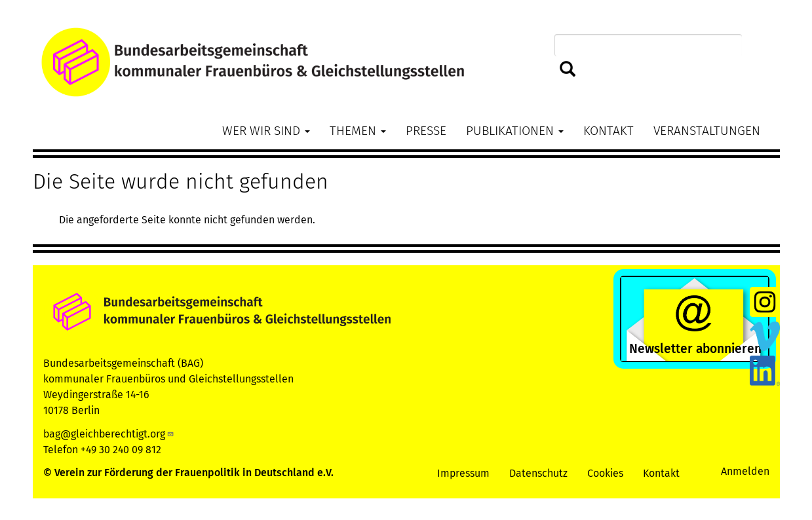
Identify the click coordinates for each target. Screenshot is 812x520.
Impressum (463, 473)
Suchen (568, 70)
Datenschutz (538, 473)
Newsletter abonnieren (695, 349)
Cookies (605, 473)
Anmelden (745, 471)
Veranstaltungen (707, 131)
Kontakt (609, 131)
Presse (426, 131)
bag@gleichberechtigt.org (109, 434)
